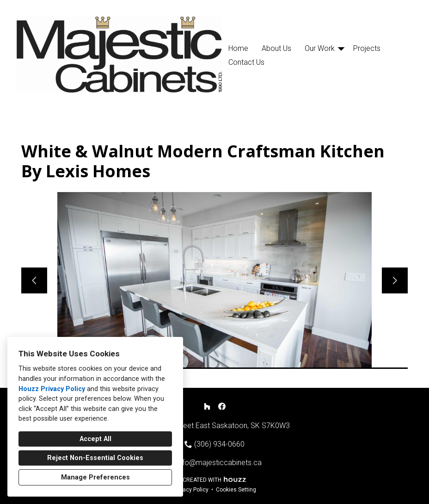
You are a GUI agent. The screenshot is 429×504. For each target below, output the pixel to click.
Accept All (95, 439)
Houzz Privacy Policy (52, 389)
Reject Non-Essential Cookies (95, 458)
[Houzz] (207, 406)
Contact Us (246, 62)
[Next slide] (395, 280)
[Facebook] (222, 406)
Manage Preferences (95, 477)
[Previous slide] (34, 280)
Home (238, 48)
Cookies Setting (236, 490)
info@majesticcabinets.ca (219, 463)
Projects (367, 48)
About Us (276, 48)
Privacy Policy (191, 490)
